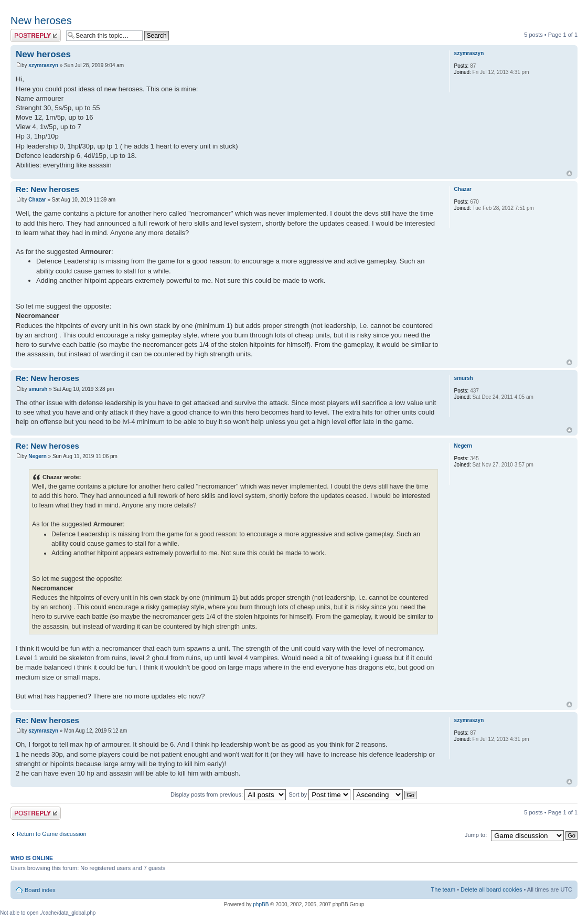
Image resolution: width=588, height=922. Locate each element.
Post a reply (36, 35)
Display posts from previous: (228, 794)
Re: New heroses (47, 189)
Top (569, 173)
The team (443, 889)
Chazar (37, 200)
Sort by (319, 794)
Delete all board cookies (491, 889)
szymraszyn (43, 65)
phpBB (261, 904)
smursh (38, 389)
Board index (40, 890)
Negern (37, 456)
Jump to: (476, 835)
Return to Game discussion (52, 834)
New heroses (41, 20)
